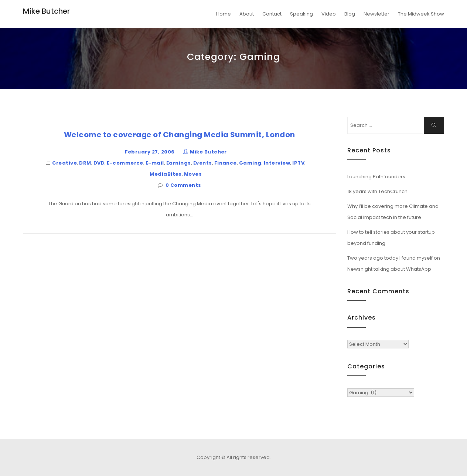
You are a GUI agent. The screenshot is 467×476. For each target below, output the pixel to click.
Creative (64, 163)
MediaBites (166, 174)
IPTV (298, 163)
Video (329, 14)
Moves (193, 174)
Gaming (250, 163)
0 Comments (183, 185)
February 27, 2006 (150, 152)
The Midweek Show (421, 14)
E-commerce (125, 163)
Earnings (179, 163)
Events (203, 163)
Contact (272, 14)
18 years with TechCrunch (377, 191)
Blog (350, 14)
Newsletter (376, 14)
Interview (277, 163)
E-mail (155, 163)
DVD (99, 163)
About (247, 14)
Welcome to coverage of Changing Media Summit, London (180, 135)
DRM (85, 163)
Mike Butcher (46, 11)
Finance (226, 163)
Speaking (301, 14)
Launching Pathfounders (376, 177)
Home (224, 14)
